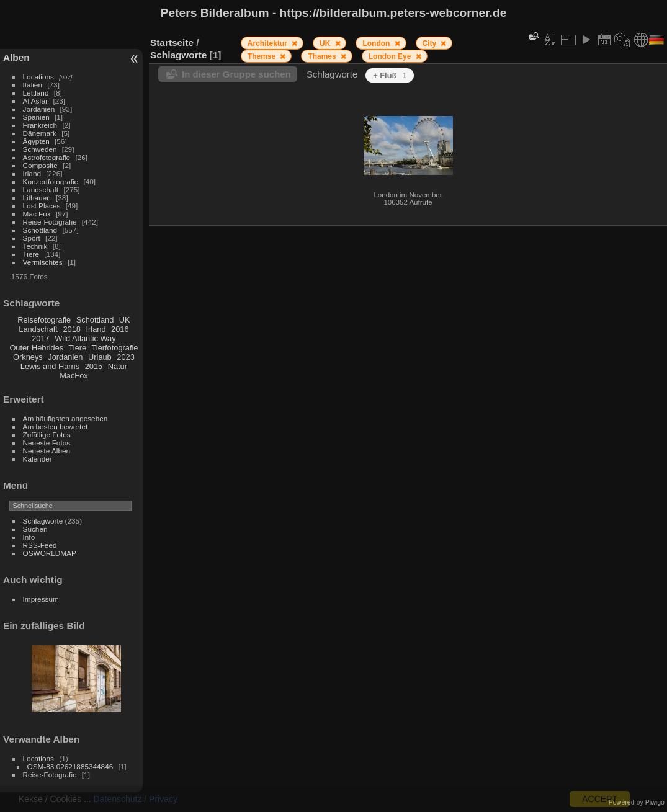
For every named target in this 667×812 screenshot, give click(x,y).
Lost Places (42, 206)
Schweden (40, 149)
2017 (40, 338)
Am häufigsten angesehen (65, 418)
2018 (71, 329)
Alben (16, 57)
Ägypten (36, 141)
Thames (323, 56)
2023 (125, 357)
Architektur (268, 43)
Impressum (41, 599)
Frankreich (40, 125)
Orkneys (28, 357)
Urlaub (100, 357)
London (377, 43)
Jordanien (39, 109)
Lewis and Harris (50, 366)
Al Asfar (36, 101)
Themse (263, 56)
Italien (33, 85)
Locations (38, 77)
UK (125, 320)
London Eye (391, 56)
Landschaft (41, 190)
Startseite (172, 42)
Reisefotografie (44, 320)
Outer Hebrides (36, 348)
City (431, 43)
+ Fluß (390, 75)
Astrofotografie (47, 157)
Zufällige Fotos (47, 435)
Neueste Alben (47, 451)
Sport (32, 238)
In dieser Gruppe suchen (236, 74)
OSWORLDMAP (50, 553)
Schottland (40, 230)
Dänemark (40, 133)
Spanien (36, 117)
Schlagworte (43, 521)
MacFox (74, 376)
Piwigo (655, 802)
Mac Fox (37, 214)
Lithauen (37, 198)
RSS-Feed (40, 545)
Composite (40, 165)
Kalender (38, 459)
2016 (120, 329)
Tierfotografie (115, 348)
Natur (118, 366)
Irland (32, 173)
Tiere (31, 254)
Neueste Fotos (47, 443)
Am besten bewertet (56, 426)
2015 (94, 366)
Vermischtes (43, 262)
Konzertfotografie (51, 181)
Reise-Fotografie (50, 222)
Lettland (36, 93)
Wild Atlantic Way (85, 338)
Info (29, 537)
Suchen (35, 529)
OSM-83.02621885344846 (70, 766)
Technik (35, 246)
